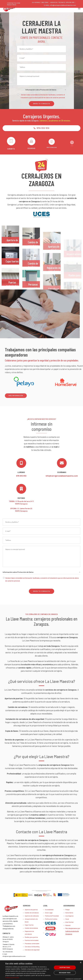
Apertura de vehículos (32, 916)
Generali (68, 925)
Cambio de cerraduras (32, 913)
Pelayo (67, 910)
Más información (68, 396)
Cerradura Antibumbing (32, 947)
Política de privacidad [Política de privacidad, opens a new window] (12, 978)
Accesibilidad (49, 910)
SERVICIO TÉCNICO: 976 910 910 (62, 2)
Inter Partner (69, 922)
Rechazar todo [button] (65, 973)
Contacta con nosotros (14, 4)
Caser (67, 919)
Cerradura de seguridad (32, 950)
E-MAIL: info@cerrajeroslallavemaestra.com (60, 5)
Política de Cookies (51, 919)
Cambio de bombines (31, 928)
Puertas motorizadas (32, 940)
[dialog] (41, 970)
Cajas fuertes (12, 273)
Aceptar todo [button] (65, 967)
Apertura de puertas (12, 253)
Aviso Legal (49, 913)
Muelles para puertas (31, 937)
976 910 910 (41, 128)
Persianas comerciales (32, 943)
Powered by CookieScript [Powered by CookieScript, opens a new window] (73, 979)
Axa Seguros (69, 916)
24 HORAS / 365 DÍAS (40, 2)
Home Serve (69, 913)
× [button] (81, 963)
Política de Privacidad (52, 916)
